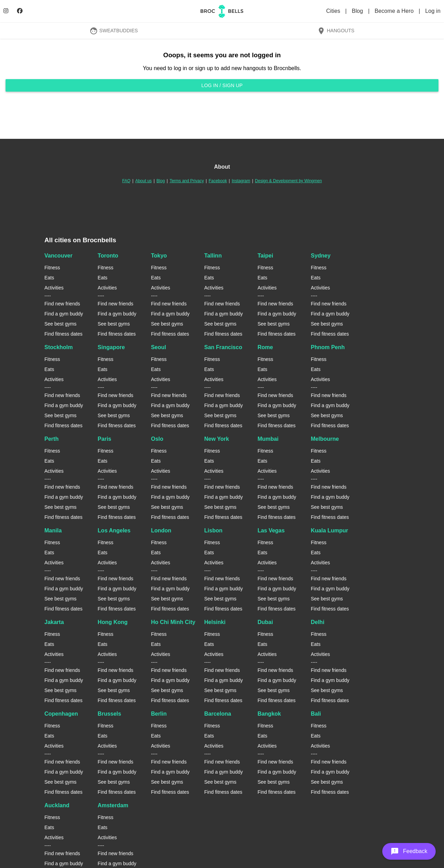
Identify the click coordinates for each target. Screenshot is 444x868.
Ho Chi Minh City (173, 622)
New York (217, 439)
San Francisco (223, 347)
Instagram (241, 181)
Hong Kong (113, 622)
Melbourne (325, 439)
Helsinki (215, 622)
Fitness (52, 268)
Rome (265, 347)
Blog (358, 11)
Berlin (159, 714)
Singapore (111, 347)
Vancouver (58, 256)
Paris (105, 439)
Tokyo (159, 256)
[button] (409, 851)
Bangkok (269, 714)
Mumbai (268, 439)
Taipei (265, 256)
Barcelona (218, 714)
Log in (433, 11)
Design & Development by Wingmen (288, 181)
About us (143, 181)
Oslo (157, 439)
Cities (334, 11)
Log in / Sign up (222, 85)
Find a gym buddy (64, 314)
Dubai (265, 622)
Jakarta (54, 622)
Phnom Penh (328, 347)
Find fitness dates (63, 334)
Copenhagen (61, 714)
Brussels (110, 714)
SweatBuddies (114, 31)
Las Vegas (271, 530)
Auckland (57, 805)
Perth (52, 439)
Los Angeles (114, 530)
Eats (49, 278)
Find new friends (62, 304)
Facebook (218, 181)
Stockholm (59, 347)
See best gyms (61, 324)
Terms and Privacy (187, 181)
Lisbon (213, 530)
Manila (53, 530)
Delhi (318, 622)
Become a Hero (395, 11)
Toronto (108, 256)
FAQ (126, 181)
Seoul (159, 347)
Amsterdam (113, 805)
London (161, 530)
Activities (54, 288)
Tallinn (213, 256)
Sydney (321, 256)
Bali (316, 714)
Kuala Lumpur (330, 530)
